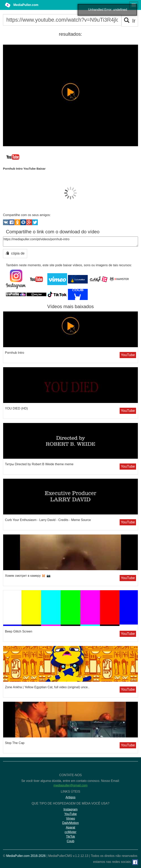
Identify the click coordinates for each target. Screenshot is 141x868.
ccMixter (70, 832)
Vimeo (70, 818)
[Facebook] (135, 862)
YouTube (128, 355)
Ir (130, 21)
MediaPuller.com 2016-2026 (26, 856)
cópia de (15, 253)
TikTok (70, 837)
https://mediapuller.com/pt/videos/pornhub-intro (70, 242)
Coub (70, 841)
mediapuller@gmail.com (70, 785)
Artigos (70, 797)
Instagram (70, 809)
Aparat (70, 827)
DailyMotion (70, 823)
